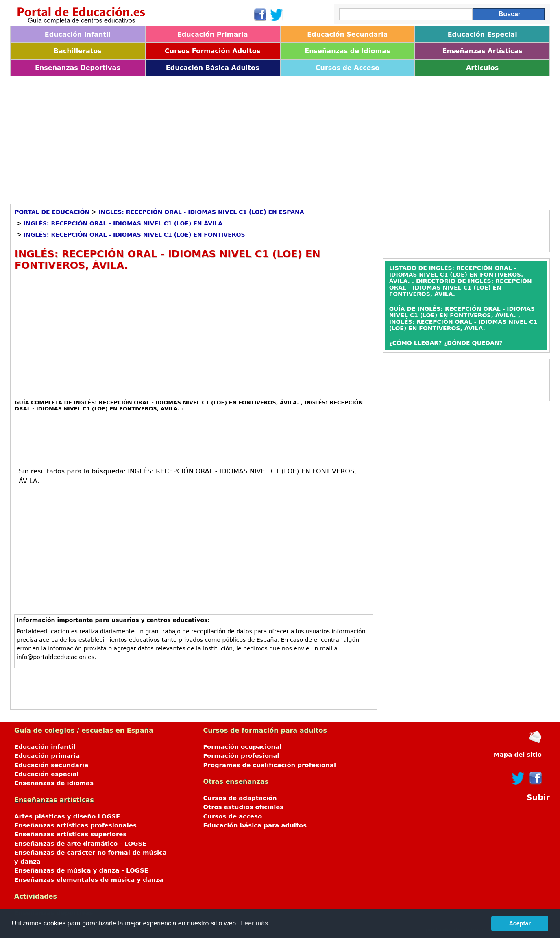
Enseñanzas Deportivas (78, 68)
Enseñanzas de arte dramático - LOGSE (80, 844)
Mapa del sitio (518, 755)
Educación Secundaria (347, 34)
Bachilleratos (78, 51)
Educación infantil (45, 747)
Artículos (482, 68)
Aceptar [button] (520, 923)
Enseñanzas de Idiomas (347, 51)
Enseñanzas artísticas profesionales (75, 825)
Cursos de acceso (232, 816)
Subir (538, 797)
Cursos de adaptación (240, 798)
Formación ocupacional (242, 747)
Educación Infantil (78, 34)
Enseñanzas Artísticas (482, 51)
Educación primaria (47, 756)
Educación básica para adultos (255, 825)
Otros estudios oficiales (243, 807)
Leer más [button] (254, 923)
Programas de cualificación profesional (269, 765)
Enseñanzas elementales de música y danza (89, 880)
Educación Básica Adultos (213, 68)
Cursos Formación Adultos (212, 51)
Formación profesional (241, 756)
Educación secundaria (51, 765)
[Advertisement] (254, 137)
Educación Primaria (213, 34)
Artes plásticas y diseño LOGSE (67, 816)
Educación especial (47, 774)
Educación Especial (483, 34)
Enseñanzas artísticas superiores (70, 834)
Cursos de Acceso (348, 68)
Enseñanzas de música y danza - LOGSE (81, 870)
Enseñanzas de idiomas (54, 783)
